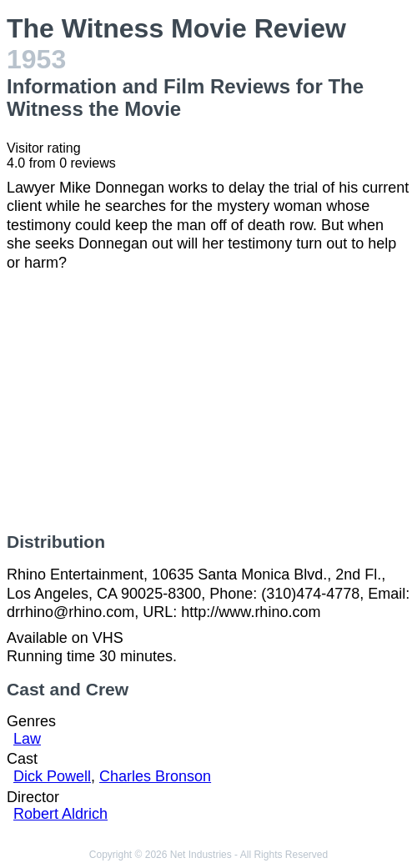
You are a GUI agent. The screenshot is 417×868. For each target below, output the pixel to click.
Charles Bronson (155, 776)
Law (27, 739)
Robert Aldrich (60, 814)
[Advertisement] (208, 402)
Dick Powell (52, 776)
